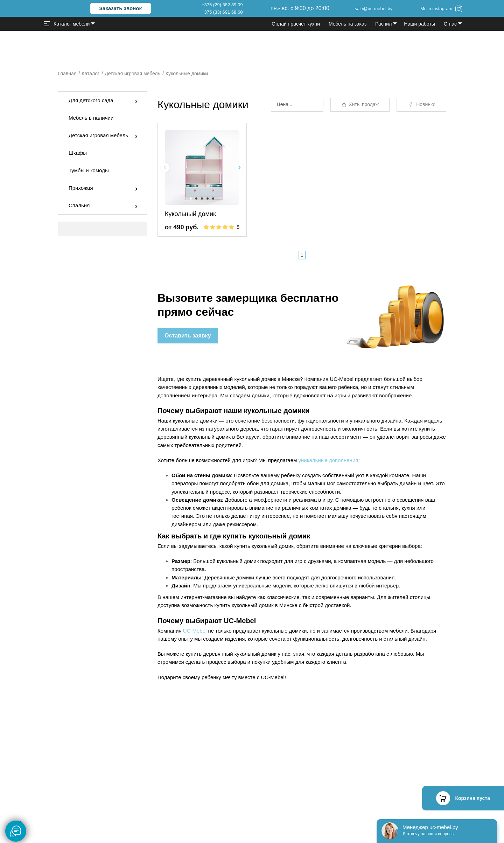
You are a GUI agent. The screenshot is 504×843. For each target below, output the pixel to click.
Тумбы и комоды (89, 170)
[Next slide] (239, 168)
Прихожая (81, 188)
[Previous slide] (165, 168)
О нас (450, 24)
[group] (202, 168)
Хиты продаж (360, 104)
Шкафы (78, 153)
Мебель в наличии (91, 118)
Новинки (421, 105)
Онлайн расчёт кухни (296, 24)
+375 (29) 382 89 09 (222, 5)
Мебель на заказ (348, 24)
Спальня (79, 205)
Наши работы (419, 24)
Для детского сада (91, 100)
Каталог (90, 74)
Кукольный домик (190, 214)
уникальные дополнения (328, 460)
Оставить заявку (188, 336)
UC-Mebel (195, 631)
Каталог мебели (67, 24)
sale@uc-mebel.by (373, 9)
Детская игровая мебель (132, 74)
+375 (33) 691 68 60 (222, 12)
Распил (383, 24)
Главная (67, 74)
